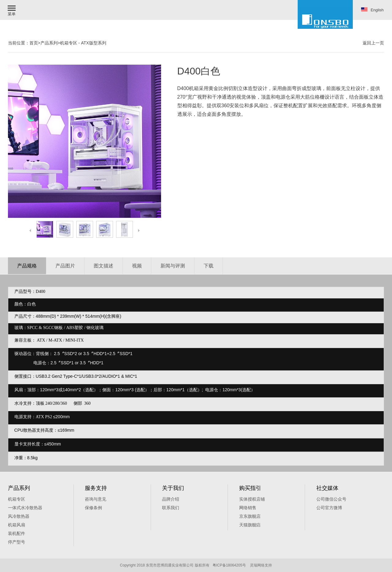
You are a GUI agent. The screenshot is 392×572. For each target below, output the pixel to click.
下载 (209, 266)
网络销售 (248, 508)
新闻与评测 (173, 266)
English (372, 10)
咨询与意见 (96, 499)
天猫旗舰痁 (250, 525)
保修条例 (93, 508)
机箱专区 (69, 43)
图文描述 (104, 266)
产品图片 (65, 266)
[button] (12, 10)
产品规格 (27, 266)
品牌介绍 (171, 499)
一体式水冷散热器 (25, 508)
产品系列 (49, 43)
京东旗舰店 (250, 516)
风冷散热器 (19, 516)
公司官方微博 (329, 508)
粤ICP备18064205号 (229, 565)
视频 (137, 266)
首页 (34, 43)
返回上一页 (373, 43)
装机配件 (17, 533)
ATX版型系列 (93, 43)
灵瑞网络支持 (261, 565)
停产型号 (17, 542)
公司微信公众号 (331, 499)
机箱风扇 (17, 525)
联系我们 (171, 508)
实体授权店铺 (252, 499)
